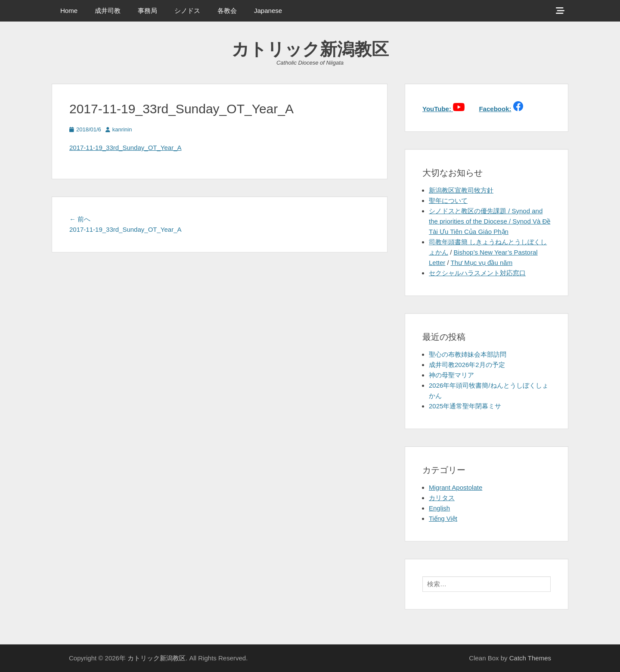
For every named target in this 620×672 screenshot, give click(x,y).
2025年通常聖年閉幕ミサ (465, 406)
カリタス (442, 498)
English (439, 508)
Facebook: (495, 109)
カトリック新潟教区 (310, 49)
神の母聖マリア (451, 375)
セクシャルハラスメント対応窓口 (477, 273)
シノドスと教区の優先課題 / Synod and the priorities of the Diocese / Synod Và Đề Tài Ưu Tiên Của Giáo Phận (490, 221)
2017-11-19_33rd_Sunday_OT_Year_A (125, 148)
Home (69, 11)
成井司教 (108, 11)
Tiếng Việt (443, 518)
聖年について (448, 201)
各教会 (227, 11)
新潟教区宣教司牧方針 (461, 190)
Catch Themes (530, 658)
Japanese (268, 11)
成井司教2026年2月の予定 (467, 365)
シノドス (187, 11)
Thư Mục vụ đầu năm (482, 263)
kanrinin (122, 129)
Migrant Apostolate (456, 487)
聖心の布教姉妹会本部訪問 (468, 354)
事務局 (147, 11)
